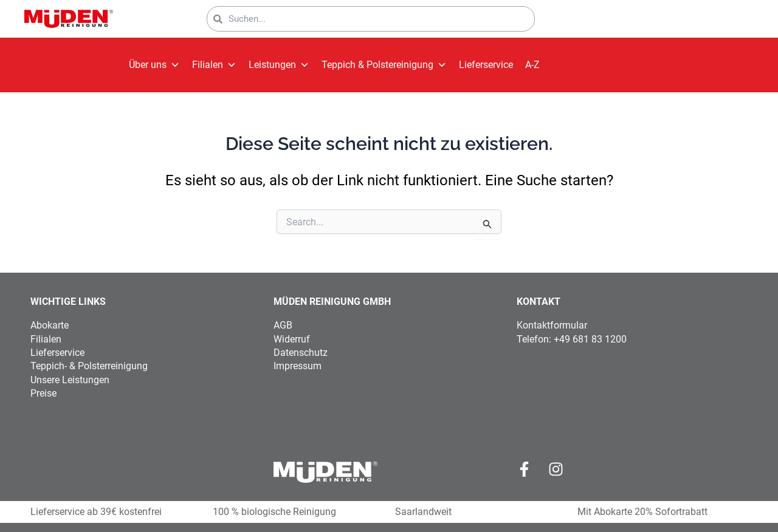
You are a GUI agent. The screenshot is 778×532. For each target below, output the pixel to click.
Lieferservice (486, 65)
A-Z (532, 65)
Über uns (154, 65)
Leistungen (279, 65)
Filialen (214, 65)
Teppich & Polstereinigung (384, 65)
